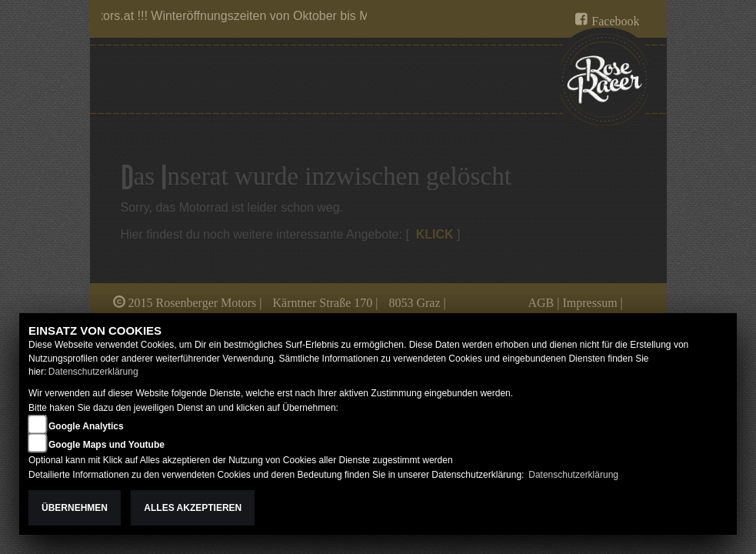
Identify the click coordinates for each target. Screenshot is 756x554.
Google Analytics (86, 426)
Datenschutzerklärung (93, 372)
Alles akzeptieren (193, 508)
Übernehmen (75, 508)
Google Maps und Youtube (107, 445)
